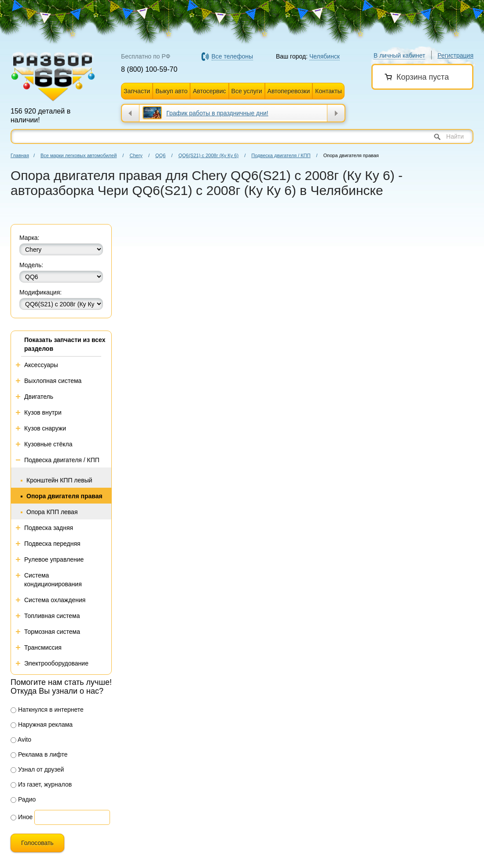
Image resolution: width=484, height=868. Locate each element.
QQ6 (160, 155)
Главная (20, 155)
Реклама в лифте (39, 754)
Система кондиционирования (53, 580)
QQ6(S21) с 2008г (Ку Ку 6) (208, 155)
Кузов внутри (43, 412)
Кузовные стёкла (48, 444)
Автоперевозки (289, 91)
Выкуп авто (171, 91)
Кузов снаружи (45, 428)
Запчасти (137, 91)
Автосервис (209, 91)
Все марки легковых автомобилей (79, 155)
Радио (23, 799)
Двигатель (39, 397)
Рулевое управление (54, 559)
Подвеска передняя (52, 544)
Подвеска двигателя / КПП (281, 155)
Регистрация (455, 55)
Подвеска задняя (49, 528)
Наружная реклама (42, 725)
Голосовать (37, 843)
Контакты (328, 91)
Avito (21, 739)
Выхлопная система (53, 381)
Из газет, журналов (41, 784)
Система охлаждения (55, 600)
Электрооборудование (56, 663)
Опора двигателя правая (64, 496)
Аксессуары (41, 365)
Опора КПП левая (52, 512)
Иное (22, 817)
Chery (136, 155)
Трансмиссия (43, 647)
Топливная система (52, 616)
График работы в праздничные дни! (217, 113)
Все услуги (247, 91)
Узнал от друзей (37, 769)
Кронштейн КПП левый (59, 480)
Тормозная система (52, 632)
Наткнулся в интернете (47, 710)
